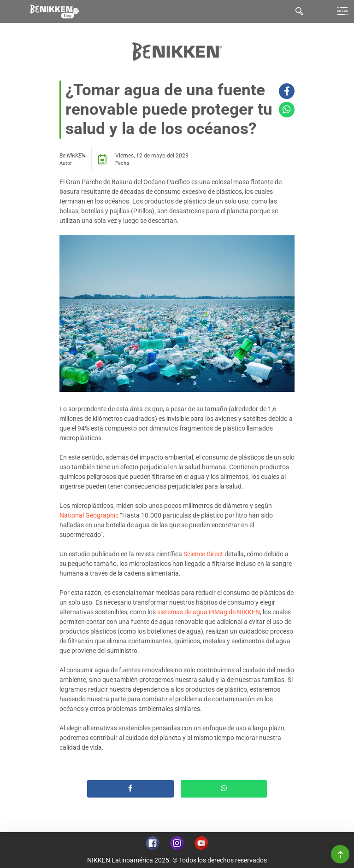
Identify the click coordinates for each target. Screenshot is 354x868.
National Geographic (89, 515)
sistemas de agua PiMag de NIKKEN (209, 612)
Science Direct (203, 554)
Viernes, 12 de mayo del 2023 (152, 156)
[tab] (300, 12)
